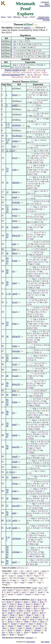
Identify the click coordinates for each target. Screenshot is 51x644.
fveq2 (15, 216)
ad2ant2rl (16, 336)
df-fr (17, 619)
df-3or (9, 602)
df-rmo (11, 608)
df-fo (4, 628)
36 (7, 358)
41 (7, 386)
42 (7, 400)
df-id (27, 617)
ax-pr (37, 594)
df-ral (36, 606)
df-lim (39, 624)
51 (7, 512)
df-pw (26, 613)
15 (7, 182)
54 (7, 490)
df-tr (20, 617)
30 (9, 294)
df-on (31, 624)
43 (7, 395)
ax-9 (8, 592)
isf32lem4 (16, 539)
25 (7, 261)
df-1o (11, 632)
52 (10, 472)
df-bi (32, 599)
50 (7, 547)
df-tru (26, 602)
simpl (15, 197)
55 (7, 492)
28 (7, 273)
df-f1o (12, 628)
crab (31, 573)
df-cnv (10, 621)
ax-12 (32, 592)
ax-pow (28, 594)
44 (7, 405)
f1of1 (14, 467)
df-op (4, 615)
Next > (47, 4)
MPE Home (17, 17)
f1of (14, 146)
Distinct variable (12, 70)
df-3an (18, 602)
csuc (14, 580)
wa (36, 571)
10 (7, 142)
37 (7, 360)
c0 (29, 576)
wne (15, 573)
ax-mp (35, 588)
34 (7, 336)
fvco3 (15, 158)
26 (7, 253)
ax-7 (40, 590)
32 (7, 434)
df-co (18, 621)
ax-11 (24, 592)
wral (23, 573)
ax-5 (25, 590)
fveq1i (15, 95)
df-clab (36, 604)
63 (7, 563)
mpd (14, 513)
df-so (10, 619)
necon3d (16, 506)
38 (7, 411)
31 (7, 446)
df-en (26, 632)
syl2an (15, 209)
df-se (24, 619)
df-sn (34, 613)
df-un (21, 610)
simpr (15, 346)
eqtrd (14, 283)
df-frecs (28, 630)
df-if (18, 613)
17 (7, 207)
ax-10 (16, 592)
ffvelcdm (16, 202)
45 (7, 414)
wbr (22, 578)
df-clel (11, 606)
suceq (15, 221)
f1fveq (15, 484)
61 (7, 554)
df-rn (34, 621)
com (31, 582)
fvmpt (15, 261)
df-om (10, 630)
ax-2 (45, 588)
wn (15, 571)
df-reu (19, 608)
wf (24, 580)
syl (13, 150)
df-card (20, 634)
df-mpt (12, 617)
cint (3, 578)
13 (7, 168)
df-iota (11, 626)
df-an (39, 599)
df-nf (4, 604)
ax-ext (40, 592)
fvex (14, 249)
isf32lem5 (16, 125)
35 (7, 423)
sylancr (15, 141)
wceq (44, 571)
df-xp (40, 619)
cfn (6, 584)
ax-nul (19, 594)
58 (7, 514)
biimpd (15, 498)
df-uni (12, 615)
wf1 (34, 580)
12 (10, 150)
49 (7, 561)
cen (40, 582)
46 (7, 426)
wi (22, 571)
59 (7, 549)
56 (7, 498)
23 (7, 237)
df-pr (41, 613)
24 (7, 258)
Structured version (44, 17)
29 (7, 284)
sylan (14, 170)
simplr (15, 462)
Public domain (31, 642)
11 (7, 150)
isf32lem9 (29, 638)
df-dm (26, 621)
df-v (35, 608)
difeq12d (16, 236)
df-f (35, 626)
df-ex (42, 602)
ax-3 (4, 590)
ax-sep (10, 594)
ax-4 (18, 590)
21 (7, 234)
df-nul (10, 613)
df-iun (29, 615)
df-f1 (42, 626)
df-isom (29, 628)
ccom (4, 580)
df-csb (5, 610)
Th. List (25, 17)
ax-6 (32, 590)
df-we (32, 619)
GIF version (46, 20)
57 (7, 506)
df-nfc (20, 606)
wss (12, 576)
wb (28, 571)
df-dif (13, 610)
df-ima (5, 624)
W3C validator (45, 642)
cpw (37, 576)
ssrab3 (15, 105)
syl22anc (16, 552)
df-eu (28, 604)
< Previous (45, 2)
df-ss (36, 610)
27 (7, 263)
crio (23, 582)
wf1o (8, 582)
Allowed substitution (11, 75)
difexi (15, 253)
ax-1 (40, 588)
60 (7, 552)
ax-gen (10, 590)
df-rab (28, 608)
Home (9, 17)
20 (7, 270)
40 (7, 376)
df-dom (35, 632)
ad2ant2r (16, 182)
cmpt (32, 578)
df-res (42, 621)
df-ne (28, 606)
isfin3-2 (27, 28)
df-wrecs (37, 630)
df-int (21, 615)
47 (7, 436)
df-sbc (43, 608)
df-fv (20, 628)
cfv (16, 582)
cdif (40, 573)
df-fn (27, 626)
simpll (15, 456)
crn (42, 578)
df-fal (34, 602)
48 (7, 448)
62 (7, 557)
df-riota (38, 628)
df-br (37, 615)
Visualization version (43, 19)
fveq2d (15, 227)
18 (7, 209)
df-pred (14, 624)
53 (7, 477)
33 (7, 325)
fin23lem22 (17, 136)
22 (7, 227)
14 (7, 171)
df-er (18, 632)
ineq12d (16, 447)
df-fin (12, 634)
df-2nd (18, 630)
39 (7, 383)
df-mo (20, 604)
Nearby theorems (45, 6)
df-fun (19, 626)
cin (3, 576)
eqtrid (15, 294)
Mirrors (3, 17)
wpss (21, 576)
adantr (15, 192)
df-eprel (36, 617)
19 (7, 211)
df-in (28, 610)
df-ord (23, 624)
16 (7, 282)
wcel (6, 573)
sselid (15, 520)
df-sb (12, 604)
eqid (14, 244)
